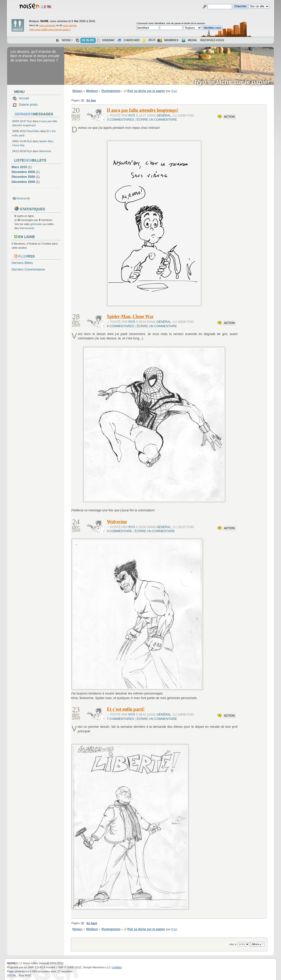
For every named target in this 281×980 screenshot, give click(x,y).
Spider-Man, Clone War (130, 317)
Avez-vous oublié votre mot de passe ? (50, 29)
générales (36, 224)
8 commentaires (121, 326)
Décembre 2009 (23, 172)
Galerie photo (28, 105)
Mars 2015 (19, 167)
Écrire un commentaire (157, 120)
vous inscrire (70, 25)
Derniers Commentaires (28, 270)
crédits (117, 967)
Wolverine (45, 151)
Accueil (24, 98)
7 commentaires (121, 719)
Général (21, 198)
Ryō (30, 121)
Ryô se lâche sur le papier (234, 82)
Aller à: (233, 944)
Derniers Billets (22, 263)
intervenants (27, 228)
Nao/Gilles (33, 131)
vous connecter (47, 25)
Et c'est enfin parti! (126, 709)
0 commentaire (120, 531)
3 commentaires (121, 120)
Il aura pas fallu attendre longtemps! (143, 110)
